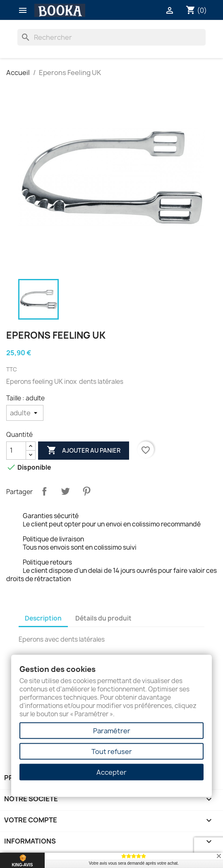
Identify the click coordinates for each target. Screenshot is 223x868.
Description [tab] (43, 618)
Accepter (111, 772)
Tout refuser (112, 752)
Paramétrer (112, 731)
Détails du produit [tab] (103, 618)
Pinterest (86, 491)
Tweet (65, 491)
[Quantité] (16, 451)
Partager (44, 491)
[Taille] (25, 413)
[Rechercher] (111, 37)
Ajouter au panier (84, 451)
